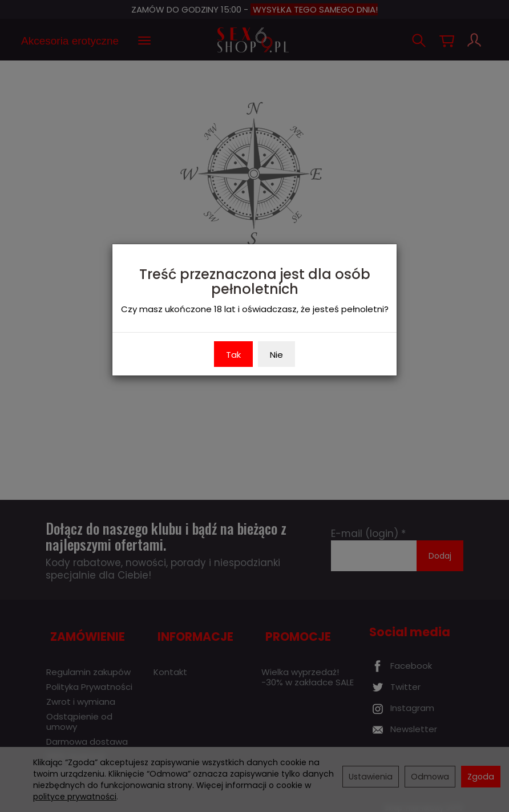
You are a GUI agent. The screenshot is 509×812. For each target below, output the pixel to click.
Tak (233, 355)
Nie (276, 355)
